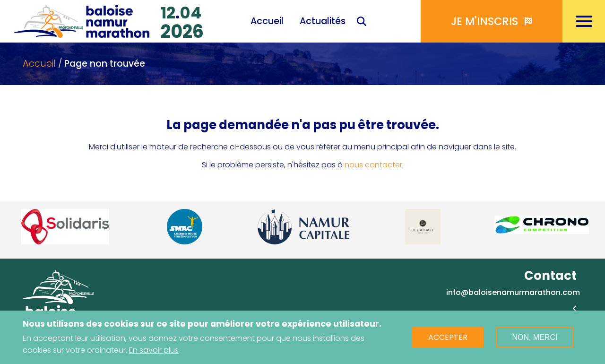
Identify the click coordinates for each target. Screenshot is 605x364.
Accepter (448, 338)
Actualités (323, 21)
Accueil (267, 21)
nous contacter (373, 165)
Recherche (362, 22)
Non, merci (535, 338)
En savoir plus (154, 351)
